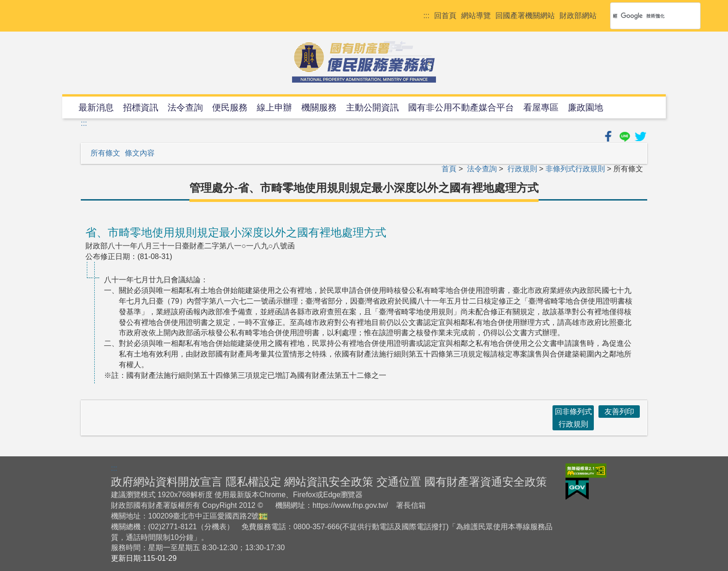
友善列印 (619, 412)
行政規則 (522, 169)
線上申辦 (274, 107)
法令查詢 (185, 107)
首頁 (449, 169)
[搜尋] (643, 16)
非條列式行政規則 (575, 169)
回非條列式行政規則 (573, 418)
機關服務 (319, 107)
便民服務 (230, 107)
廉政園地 (585, 107)
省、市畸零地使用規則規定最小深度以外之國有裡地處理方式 (236, 232)
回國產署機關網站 (525, 16)
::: (426, 16)
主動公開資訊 (372, 107)
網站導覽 (476, 16)
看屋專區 (541, 107)
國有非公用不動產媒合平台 (461, 107)
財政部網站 (578, 16)
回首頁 (445, 16)
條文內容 (140, 153)
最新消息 (96, 107)
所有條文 (105, 153)
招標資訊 (141, 107)
